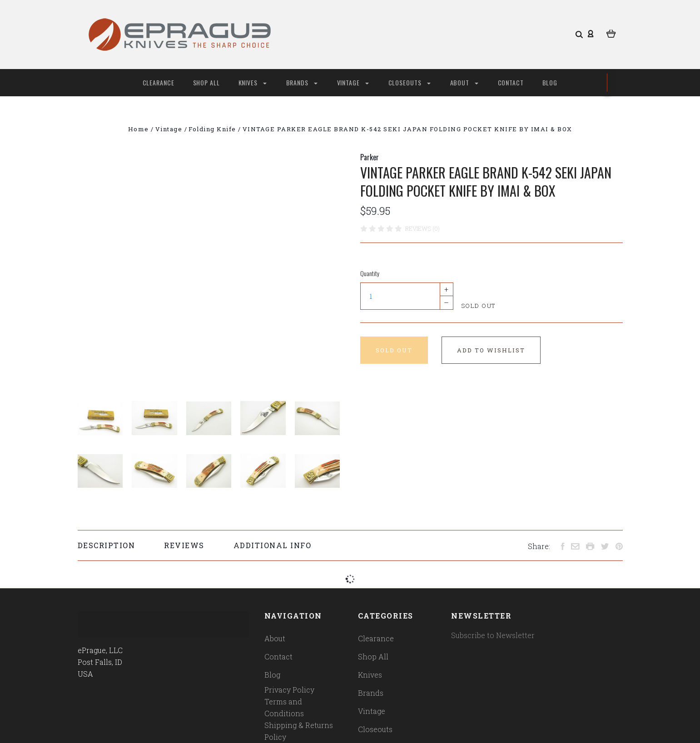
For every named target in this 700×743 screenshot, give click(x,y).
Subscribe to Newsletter (493, 635)
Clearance (159, 82)
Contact (511, 82)
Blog (550, 82)
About (464, 82)
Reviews (184, 545)
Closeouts (410, 82)
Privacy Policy (289, 690)
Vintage (353, 82)
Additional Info (273, 545)
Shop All (207, 82)
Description (107, 545)
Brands (302, 82)
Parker (370, 157)
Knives (253, 82)
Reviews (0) (422, 228)
